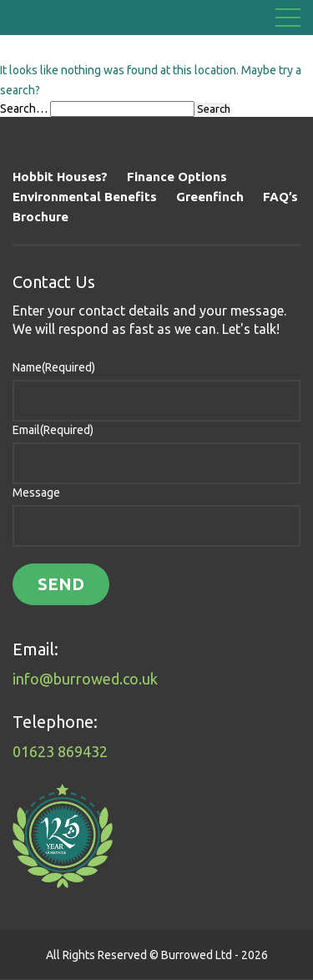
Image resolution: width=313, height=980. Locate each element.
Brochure (40, 217)
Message (36, 493)
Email (53, 430)
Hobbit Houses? (60, 177)
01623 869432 (60, 751)
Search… (24, 109)
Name (54, 367)
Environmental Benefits (85, 197)
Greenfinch (210, 197)
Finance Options (177, 177)
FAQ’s (280, 197)
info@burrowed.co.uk (85, 679)
